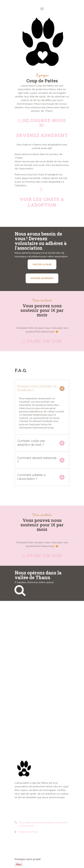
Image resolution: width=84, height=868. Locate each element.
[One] (42, 678)
